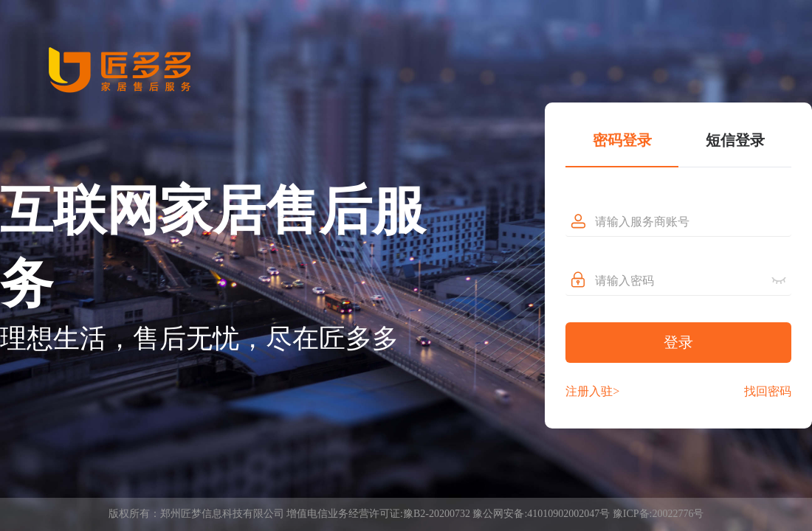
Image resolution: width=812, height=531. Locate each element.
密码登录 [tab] (622, 140)
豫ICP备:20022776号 (658, 514)
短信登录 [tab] (735, 140)
